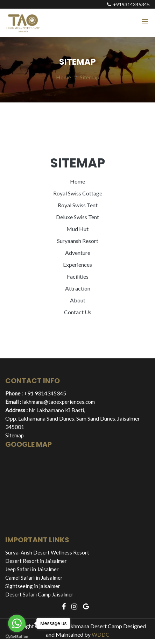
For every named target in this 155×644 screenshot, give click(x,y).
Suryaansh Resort (78, 241)
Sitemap (90, 77)
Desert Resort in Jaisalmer (36, 561)
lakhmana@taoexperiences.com (58, 402)
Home (64, 77)
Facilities (78, 276)
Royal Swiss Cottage (78, 193)
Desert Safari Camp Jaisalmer (39, 594)
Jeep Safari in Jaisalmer (32, 569)
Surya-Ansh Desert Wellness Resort (47, 552)
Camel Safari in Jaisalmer (34, 578)
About (78, 300)
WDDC (101, 634)
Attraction (78, 288)
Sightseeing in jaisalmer (33, 586)
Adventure (78, 253)
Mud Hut (77, 229)
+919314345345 (128, 4)
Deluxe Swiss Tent (77, 217)
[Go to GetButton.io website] (17, 637)
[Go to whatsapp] (17, 623)
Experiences (77, 264)
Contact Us (78, 312)
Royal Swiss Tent (78, 205)
